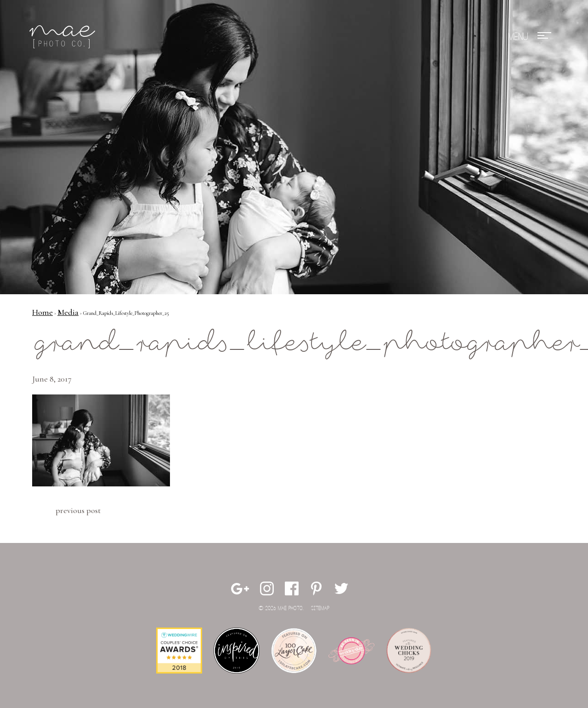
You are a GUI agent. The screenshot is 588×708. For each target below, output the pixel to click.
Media (68, 312)
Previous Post (78, 510)
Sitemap (320, 608)
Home (42, 312)
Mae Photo (64, 37)
